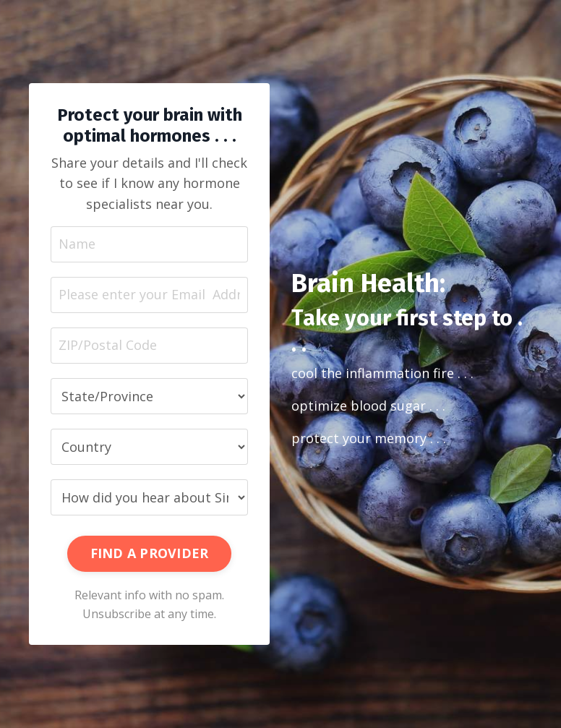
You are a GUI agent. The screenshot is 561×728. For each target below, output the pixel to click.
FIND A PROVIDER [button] (150, 553)
